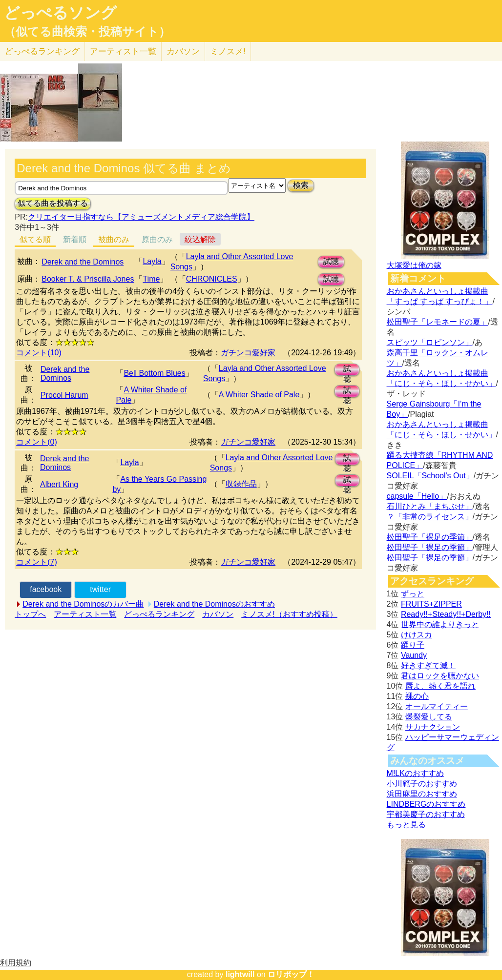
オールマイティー (437, 706)
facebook (46, 589)
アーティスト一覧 (85, 614)
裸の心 (417, 696)
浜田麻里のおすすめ (422, 794)
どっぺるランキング (159, 614)
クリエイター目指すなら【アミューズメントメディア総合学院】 (141, 217)
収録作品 (241, 484)
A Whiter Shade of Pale (259, 395)
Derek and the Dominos (83, 262)
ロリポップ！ (291, 974)
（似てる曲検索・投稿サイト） (87, 32)
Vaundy (414, 655)
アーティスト (123, 51)
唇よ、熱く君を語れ (440, 686)
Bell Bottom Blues (154, 373)
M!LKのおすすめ (415, 773)
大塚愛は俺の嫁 (414, 265)
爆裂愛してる (429, 717)
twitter (100, 589)
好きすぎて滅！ (428, 665)
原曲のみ (157, 239)
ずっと (413, 594)
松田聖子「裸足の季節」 (430, 537)
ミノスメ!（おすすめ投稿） (289, 614)
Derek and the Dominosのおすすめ (214, 604)
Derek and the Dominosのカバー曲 (83, 604)
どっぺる (42, 51)
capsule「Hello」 (417, 496)
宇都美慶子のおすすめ (426, 814)
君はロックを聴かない (440, 676)
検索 (301, 185)
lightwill (240, 974)
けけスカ (417, 635)
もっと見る (406, 825)
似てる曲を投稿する (53, 203)
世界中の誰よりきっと (440, 624)
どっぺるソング (60, 13)
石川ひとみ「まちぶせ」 (430, 506)
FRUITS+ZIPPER (431, 604)
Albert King (59, 484)
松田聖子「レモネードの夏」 (438, 322)
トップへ (30, 614)
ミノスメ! (228, 51)
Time (151, 279)
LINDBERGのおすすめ (426, 804)
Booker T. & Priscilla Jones (88, 279)
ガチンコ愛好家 (248, 353)
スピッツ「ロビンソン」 (430, 342)
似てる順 (35, 239)
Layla (152, 261)
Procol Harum (64, 395)
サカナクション (433, 727)
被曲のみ (114, 239)
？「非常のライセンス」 (430, 517)
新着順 (75, 239)
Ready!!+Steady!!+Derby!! (446, 614)
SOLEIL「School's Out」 (430, 476)
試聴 (331, 261)
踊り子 (413, 645)
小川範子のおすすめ (422, 784)
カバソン (183, 51)
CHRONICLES (212, 279)
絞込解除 (200, 239)
